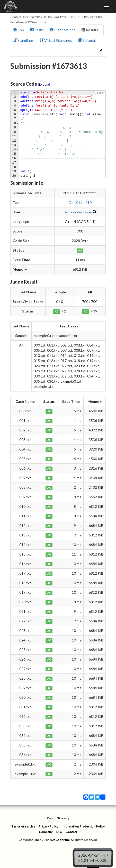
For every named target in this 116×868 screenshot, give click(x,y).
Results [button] (91, 30)
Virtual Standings (56, 40)
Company (46, 832)
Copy (100, 93)
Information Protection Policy (83, 826)
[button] (18, 123)
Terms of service (23, 826)
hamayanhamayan (78, 212)
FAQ (59, 832)
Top (19, 30)
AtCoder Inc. (61, 840)
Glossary (63, 818)
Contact (72, 832)
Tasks (37, 30)
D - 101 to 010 (80, 202)
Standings (23, 40)
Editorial (87, 40)
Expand (44, 85)
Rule (50, 818)
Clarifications (63, 30)
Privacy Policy (48, 826)
